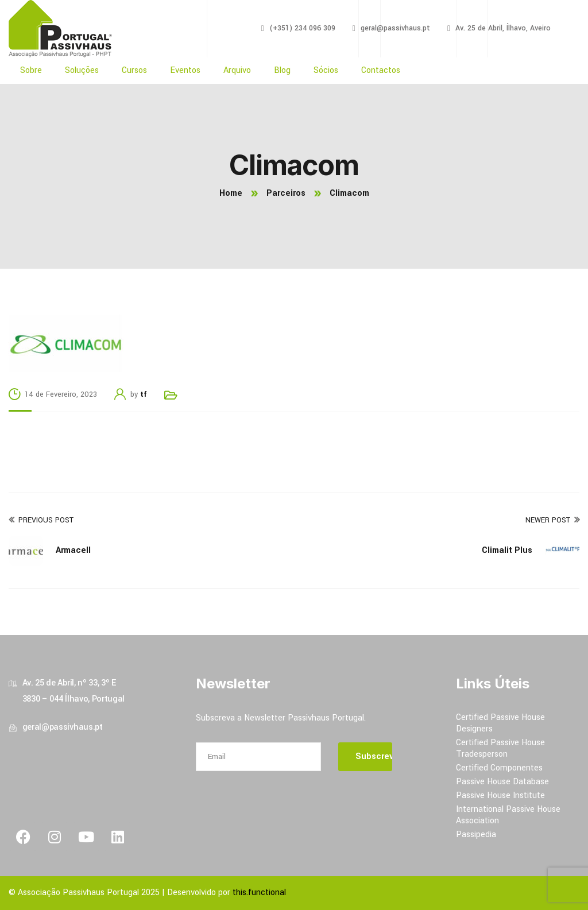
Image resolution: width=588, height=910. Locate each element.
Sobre (31, 70)
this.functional (259, 892)
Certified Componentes (499, 768)
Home (231, 193)
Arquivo (237, 70)
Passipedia (476, 835)
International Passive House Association (508, 815)
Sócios (326, 70)
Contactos (381, 70)
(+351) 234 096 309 (302, 28)
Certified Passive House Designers (500, 723)
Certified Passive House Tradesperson (500, 748)
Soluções (82, 70)
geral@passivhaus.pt (395, 28)
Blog (282, 70)
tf (144, 394)
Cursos (134, 70)
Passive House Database (502, 782)
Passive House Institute (500, 795)
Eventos (185, 70)
